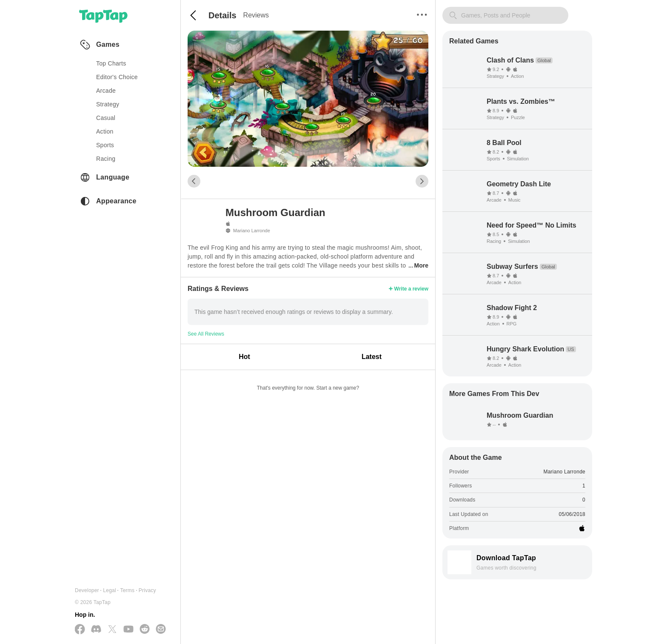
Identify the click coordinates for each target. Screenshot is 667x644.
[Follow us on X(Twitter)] (112, 630)
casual (106, 118)
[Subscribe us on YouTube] (128, 630)
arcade (106, 91)
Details (222, 15)
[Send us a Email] (161, 630)
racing (106, 159)
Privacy (147, 590)
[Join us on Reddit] (145, 630)
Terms (127, 590)
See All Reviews (206, 334)
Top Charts (111, 63)
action (105, 131)
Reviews (256, 15)
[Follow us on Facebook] (80, 630)
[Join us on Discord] (96, 630)
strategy (108, 104)
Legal (110, 590)
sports (105, 145)
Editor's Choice (117, 77)
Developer (87, 590)
